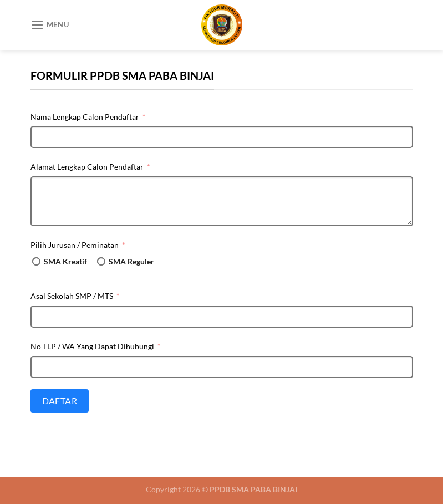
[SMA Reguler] (101, 261)
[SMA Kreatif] (36, 261)
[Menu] (50, 25)
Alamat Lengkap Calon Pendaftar (87, 167)
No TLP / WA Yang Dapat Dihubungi (92, 346)
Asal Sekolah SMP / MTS (72, 296)
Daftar (60, 401)
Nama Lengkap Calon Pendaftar (85, 117)
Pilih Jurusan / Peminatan (75, 245)
